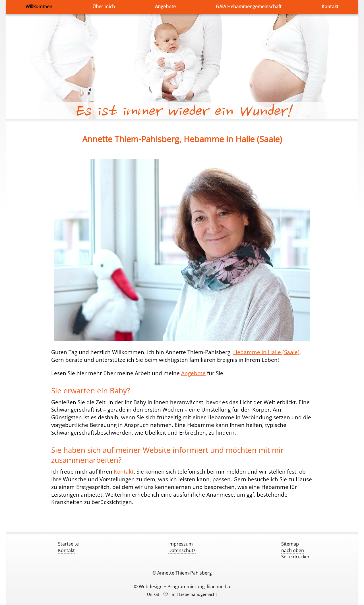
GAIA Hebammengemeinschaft (249, 7)
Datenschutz (182, 550)
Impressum (181, 544)
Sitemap (290, 544)
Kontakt (330, 7)
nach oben (293, 550)
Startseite (68, 544)
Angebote (165, 7)
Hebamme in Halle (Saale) (266, 352)
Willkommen (39, 7)
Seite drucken (296, 557)
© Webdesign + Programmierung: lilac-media (182, 587)
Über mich (104, 7)
